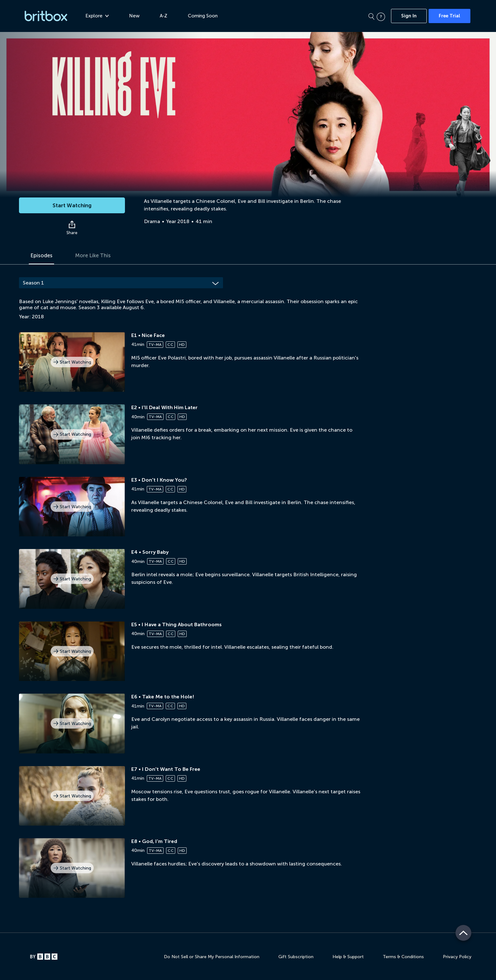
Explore (100, 16)
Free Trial (449, 16)
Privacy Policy (457, 957)
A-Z (166, 16)
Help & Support (348, 957)
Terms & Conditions (403, 957)
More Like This (96, 256)
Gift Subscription (296, 957)
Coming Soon (205, 16)
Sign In (409, 16)
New (137, 16)
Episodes (42, 256)
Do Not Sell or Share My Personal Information (212, 957)
